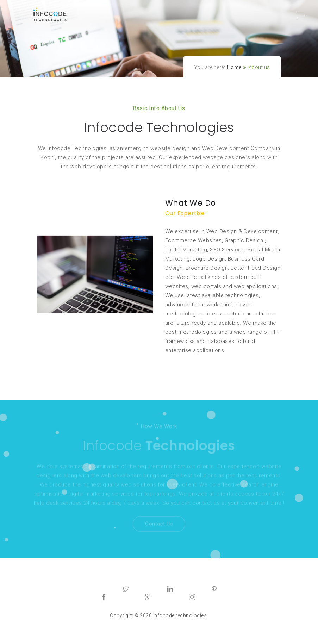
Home (234, 67)
